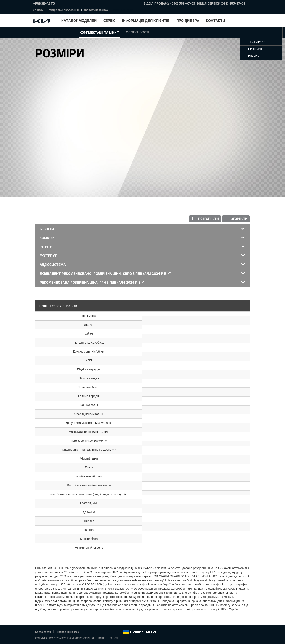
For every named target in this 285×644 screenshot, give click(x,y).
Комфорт (48, 238)
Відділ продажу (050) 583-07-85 (169, 3)
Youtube (106, 632)
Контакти (215, 20)
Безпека (47, 229)
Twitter (94, 632)
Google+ (100, 632)
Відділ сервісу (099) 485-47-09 (221, 3)
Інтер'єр (47, 247)
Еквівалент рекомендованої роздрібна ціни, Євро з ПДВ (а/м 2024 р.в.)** (106, 273)
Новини (38, 10)
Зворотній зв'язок (96, 10)
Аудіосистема (53, 265)
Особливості (137, 32)
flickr (119, 632)
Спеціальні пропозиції (64, 10)
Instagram (113, 632)
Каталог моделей (79, 20)
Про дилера (188, 20)
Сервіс (109, 20)
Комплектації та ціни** (99, 32)
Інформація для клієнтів (146, 20)
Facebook (87, 632)
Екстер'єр (49, 256)
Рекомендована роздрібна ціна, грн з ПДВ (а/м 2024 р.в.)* (92, 282)
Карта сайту (43, 632)
